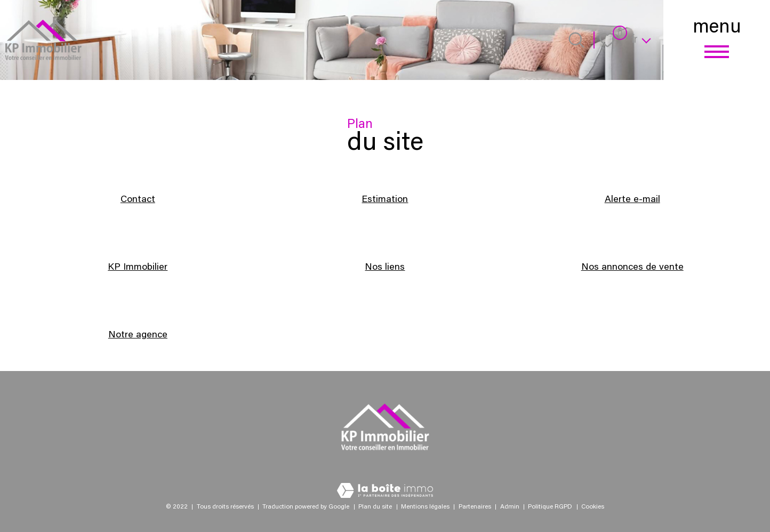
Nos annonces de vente (632, 268)
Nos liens (385, 268)
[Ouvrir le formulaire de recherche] (576, 40)
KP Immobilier (138, 268)
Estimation (385, 200)
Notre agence (138, 335)
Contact (138, 200)
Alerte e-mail (632, 200)
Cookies (593, 507)
